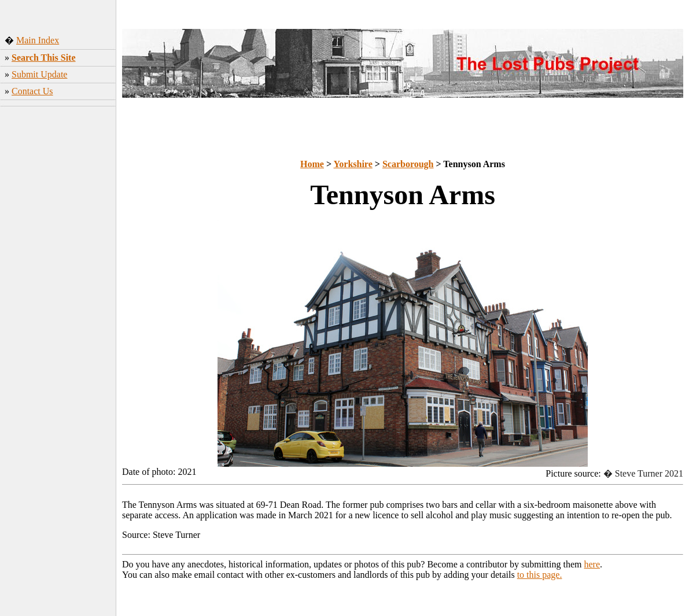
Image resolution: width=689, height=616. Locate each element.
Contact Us (32, 91)
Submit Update (39, 74)
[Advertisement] (58, 292)
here (592, 564)
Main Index (38, 40)
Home (312, 164)
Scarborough (408, 164)
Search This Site (44, 58)
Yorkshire (353, 164)
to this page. (540, 575)
